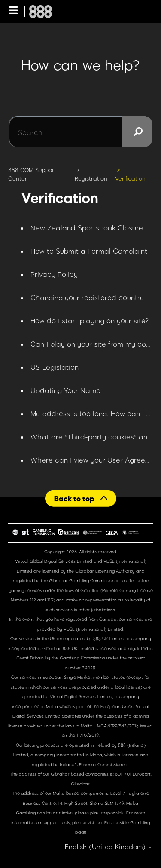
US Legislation (55, 367)
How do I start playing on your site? (90, 321)
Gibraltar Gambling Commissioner (84, 580)
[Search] (80, 132)
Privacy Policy (54, 274)
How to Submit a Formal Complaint (89, 251)
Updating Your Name (65, 390)
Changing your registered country (87, 297)
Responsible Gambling (127, 822)
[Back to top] (81, 498)
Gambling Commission (83, 658)
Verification (130, 178)
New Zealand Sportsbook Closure (87, 228)
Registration (91, 178)
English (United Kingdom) (109, 847)
